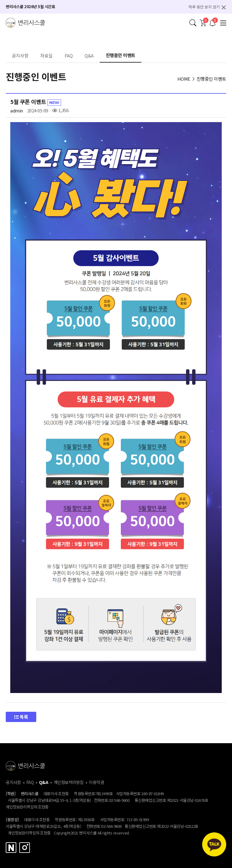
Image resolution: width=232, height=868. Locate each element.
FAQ (69, 56)
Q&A (89, 56)
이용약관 (96, 782)
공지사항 (20, 56)
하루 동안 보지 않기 (204, 7)
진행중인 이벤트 (121, 56)
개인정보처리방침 (69, 782)
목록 (21, 717)
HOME (184, 79)
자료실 (46, 56)
